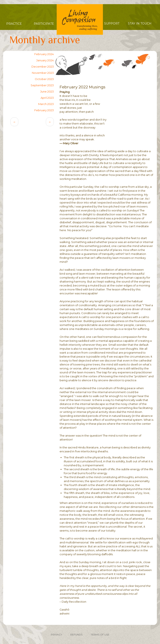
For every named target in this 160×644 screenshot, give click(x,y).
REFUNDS (76, 635)
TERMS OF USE (100, 635)
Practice (14, 24)
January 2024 (45, 60)
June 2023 (47, 91)
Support (112, 23)
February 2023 (44, 110)
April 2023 (47, 98)
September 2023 (42, 85)
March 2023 (46, 104)
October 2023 (44, 79)
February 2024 (44, 54)
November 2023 (43, 73)
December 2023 (43, 67)
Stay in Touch (140, 23)
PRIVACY (56, 635)
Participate (44, 24)
